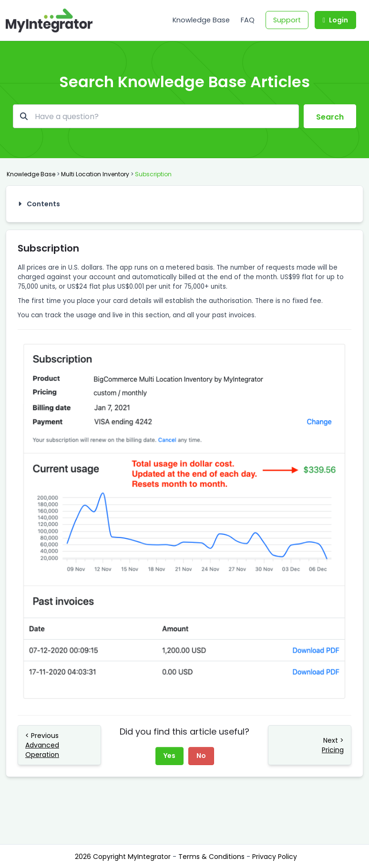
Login (335, 20)
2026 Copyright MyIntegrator (124, 857)
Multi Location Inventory (95, 174)
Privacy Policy (275, 857)
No (201, 756)
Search (330, 117)
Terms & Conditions (212, 857)
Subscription (153, 174)
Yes (169, 756)
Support (287, 20)
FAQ (248, 20)
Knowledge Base (201, 20)
